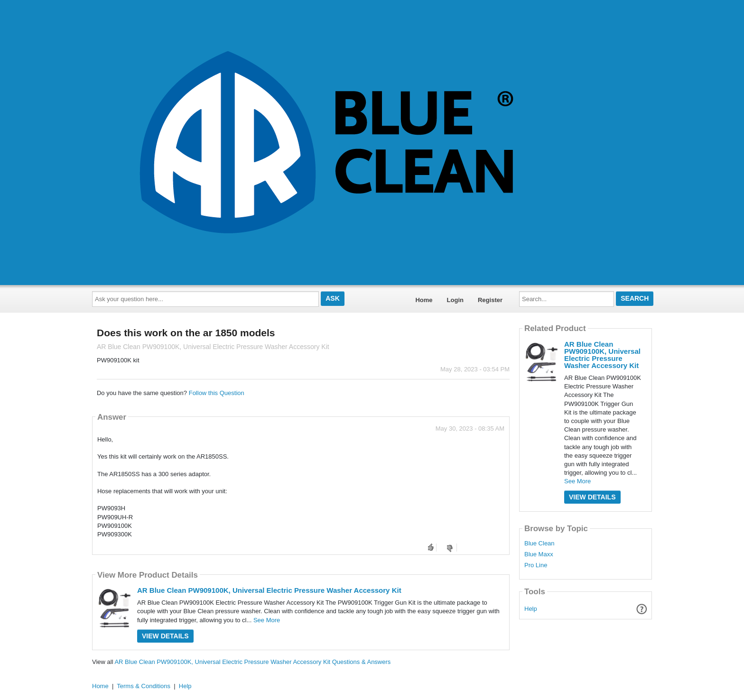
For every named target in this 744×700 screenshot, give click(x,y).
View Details (165, 636)
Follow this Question (217, 393)
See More (267, 620)
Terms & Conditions (144, 686)
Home (424, 300)
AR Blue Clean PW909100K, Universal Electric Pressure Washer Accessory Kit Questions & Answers (252, 662)
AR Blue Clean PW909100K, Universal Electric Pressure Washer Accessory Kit (269, 590)
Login (455, 300)
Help (531, 609)
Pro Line (536, 565)
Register (490, 300)
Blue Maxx (539, 554)
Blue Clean (539, 543)
